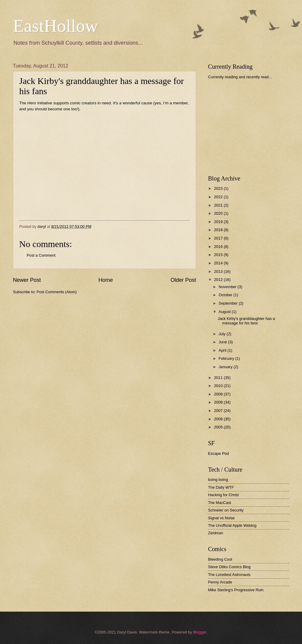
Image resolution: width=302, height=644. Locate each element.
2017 (219, 238)
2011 (219, 378)
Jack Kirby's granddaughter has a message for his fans (246, 321)
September (229, 303)
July (222, 334)
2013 (219, 271)
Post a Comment (41, 255)
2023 (219, 188)
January (226, 367)
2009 (219, 394)
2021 (219, 205)
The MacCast (220, 503)
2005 (219, 427)
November (228, 287)
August (225, 312)
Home (106, 280)
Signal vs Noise (221, 518)
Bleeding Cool (220, 559)
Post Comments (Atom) (57, 292)
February (227, 358)
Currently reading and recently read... (240, 77)
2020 (219, 213)
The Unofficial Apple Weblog (232, 525)
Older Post (183, 280)
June (223, 342)
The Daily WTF (221, 487)
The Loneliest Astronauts (229, 575)
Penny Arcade (220, 582)
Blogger (200, 632)
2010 (219, 386)
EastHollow (55, 26)
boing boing (218, 480)
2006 (219, 419)
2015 (219, 255)
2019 (219, 222)
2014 (219, 263)
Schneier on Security (226, 510)
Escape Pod (218, 453)
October (226, 295)
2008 (219, 402)
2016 (219, 247)
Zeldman (216, 533)
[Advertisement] (253, 127)
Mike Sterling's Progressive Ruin (236, 590)
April (223, 350)
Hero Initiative (40, 103)
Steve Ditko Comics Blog (229, 567)
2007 (219, 411)
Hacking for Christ (223, 495)
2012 (219, 280)
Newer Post (27, 280)
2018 (219, 230)
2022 (219, 197)
